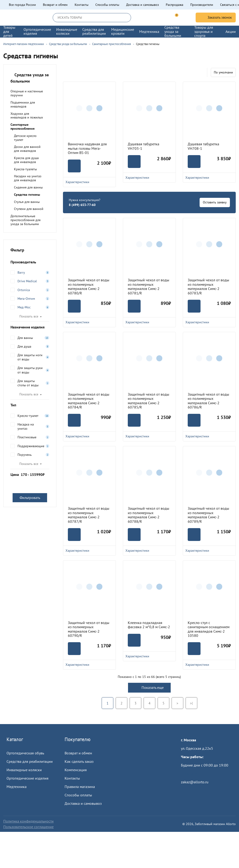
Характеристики (89, 182)
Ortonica (24, 290)
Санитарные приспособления (23, 127)
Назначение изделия (30, 327)
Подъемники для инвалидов (23, 104)
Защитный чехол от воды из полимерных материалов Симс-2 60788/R (149, 515)
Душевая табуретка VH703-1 (144, 146)
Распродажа (175, 5)
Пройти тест (191, 774)
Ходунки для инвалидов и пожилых (27, 116)
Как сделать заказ (79, 761)
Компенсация (76, 770)
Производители (202, 5)
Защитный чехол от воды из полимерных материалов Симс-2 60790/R (89, 629)
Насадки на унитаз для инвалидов (28, 178)
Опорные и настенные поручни (27, 93)
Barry (21, 272)
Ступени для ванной (29, 209)
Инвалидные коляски (24, 770)
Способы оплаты (107, 5)
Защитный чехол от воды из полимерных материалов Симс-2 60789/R (208, 515)
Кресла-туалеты (25, 169)
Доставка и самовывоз (142, 5)
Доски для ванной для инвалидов (27, 149)
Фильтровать (30, 498)
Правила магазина (80, 787)
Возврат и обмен (55, 5)
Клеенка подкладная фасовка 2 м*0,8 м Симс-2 (149, 625)
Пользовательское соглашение (28, 827)
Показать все (29, 316)
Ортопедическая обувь (25, 753)
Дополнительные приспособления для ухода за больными (26, 220)
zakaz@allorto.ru (195, 782)
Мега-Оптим (26, 299)
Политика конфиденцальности (28, 821)
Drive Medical (27, 281)
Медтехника (17, 787)
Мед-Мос (24, 307)
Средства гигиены (27, 195)
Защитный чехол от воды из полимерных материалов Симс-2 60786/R (208, 401)
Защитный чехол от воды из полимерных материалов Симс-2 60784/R (89, 401)
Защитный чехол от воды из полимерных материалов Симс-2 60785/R (149, 401)
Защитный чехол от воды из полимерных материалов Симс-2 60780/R (89, 286)
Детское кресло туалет (25, 138)
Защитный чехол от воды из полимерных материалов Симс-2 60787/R (89, 515)
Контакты (81, 5)
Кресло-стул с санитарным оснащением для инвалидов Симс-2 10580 (209, 629)
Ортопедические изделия (28, 778)
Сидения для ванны (28, 187)
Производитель (30, 262)
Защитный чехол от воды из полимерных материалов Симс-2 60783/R (208, 286)
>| (191, 703)
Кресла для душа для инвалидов (26, 160)
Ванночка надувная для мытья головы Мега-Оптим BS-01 (87, 148)
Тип (30, 405)
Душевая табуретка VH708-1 (203, 146)
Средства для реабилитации (30, 761)
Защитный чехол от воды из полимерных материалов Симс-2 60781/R (149, 286)
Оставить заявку (215, 202)
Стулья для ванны (27, 202)
